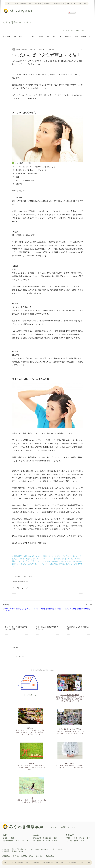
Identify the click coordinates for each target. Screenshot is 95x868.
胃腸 (76, 36)
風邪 (55, 36)
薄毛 (25, 576)
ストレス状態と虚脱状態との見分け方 (47, 628)
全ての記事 (6, 36)
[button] (90, 36)
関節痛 (84, 36)
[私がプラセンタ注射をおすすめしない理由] (17, 616)
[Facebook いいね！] (71, 22)
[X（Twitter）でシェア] (18, 588)
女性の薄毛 (17, 576)
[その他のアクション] (82, 49)
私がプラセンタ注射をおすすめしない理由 (16, 628)
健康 (48, 36)
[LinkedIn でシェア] (22, 588)
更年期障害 (21, 581)
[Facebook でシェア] (13, 588)
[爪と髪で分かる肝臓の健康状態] (79, 616)
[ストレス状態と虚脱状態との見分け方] (47, 616)
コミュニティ (30, 36)
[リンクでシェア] (27, 588)
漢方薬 (41, 36)
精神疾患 (68, 36)
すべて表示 (89, 604)
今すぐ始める (18, 36)
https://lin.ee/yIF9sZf (42, 849)
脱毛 (31, 576)
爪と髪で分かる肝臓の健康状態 (78, 628)
